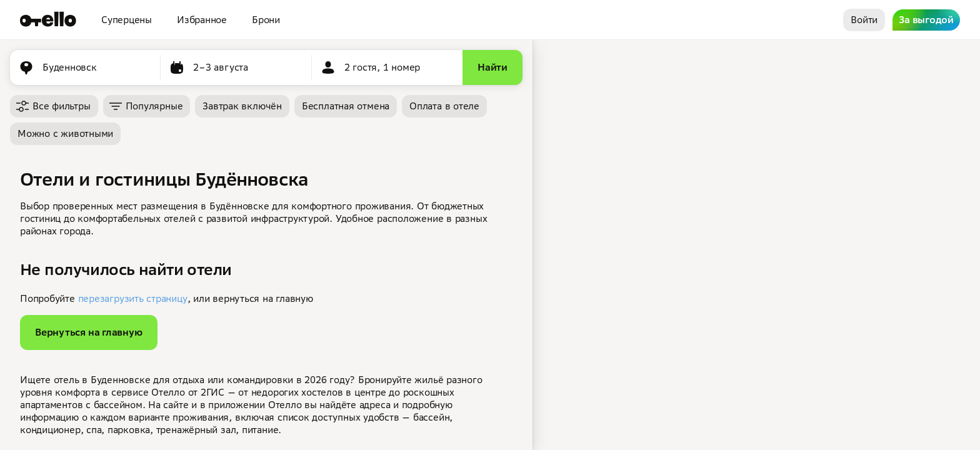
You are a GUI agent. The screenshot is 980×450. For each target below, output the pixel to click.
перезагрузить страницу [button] (133, 298)
